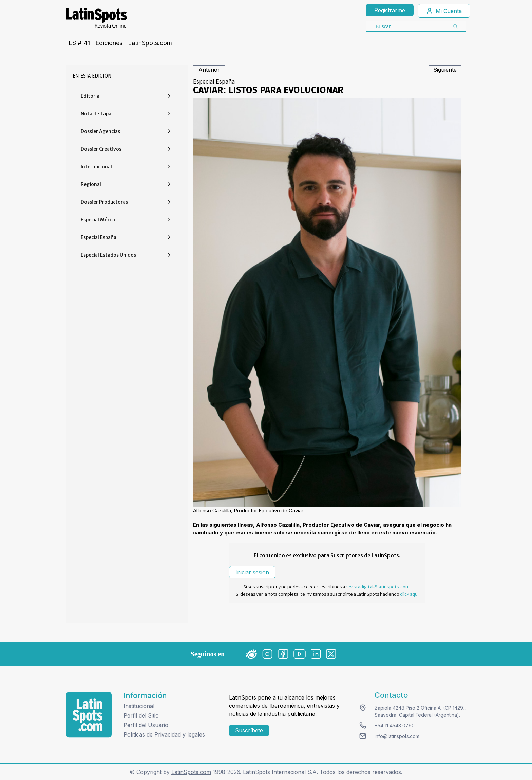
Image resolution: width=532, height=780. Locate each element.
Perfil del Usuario (146, 725)
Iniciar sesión (252, 572)
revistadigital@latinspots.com (378, 587)
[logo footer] (89, 715)
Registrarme (390, 10)
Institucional (139, 706)
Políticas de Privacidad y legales (164, 734)
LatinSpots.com (150, 43)
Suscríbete (249, 730)
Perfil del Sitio (141, 715)
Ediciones (109, 43)
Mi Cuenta (444, 11)
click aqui (409, 594)
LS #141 (79, 43)
